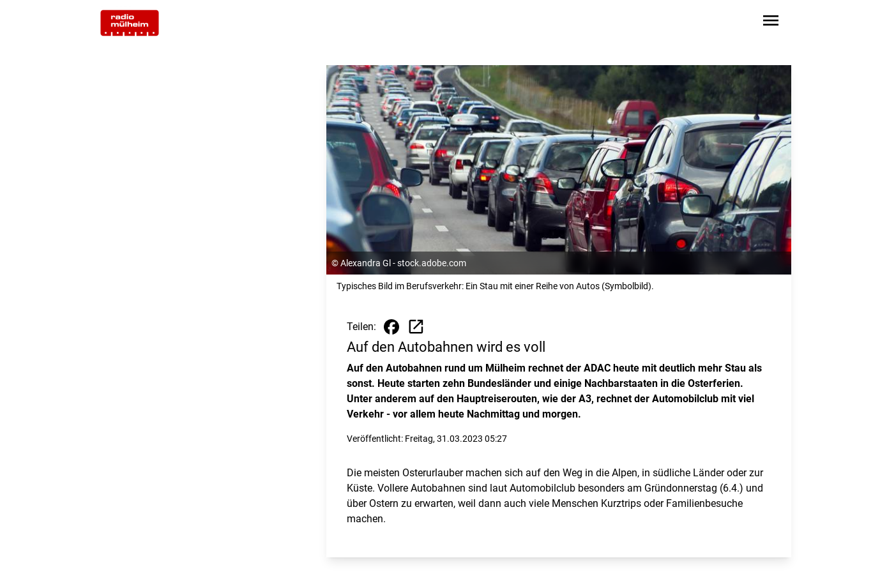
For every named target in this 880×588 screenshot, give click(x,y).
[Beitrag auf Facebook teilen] (391, 327)
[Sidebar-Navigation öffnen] (771, 23)
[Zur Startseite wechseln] (130, 23)
